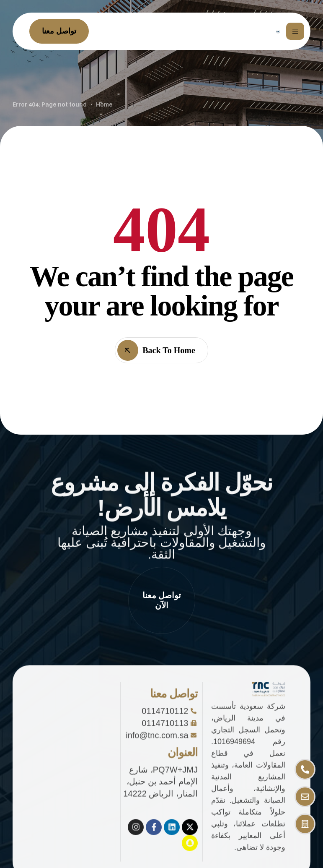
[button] (162, 600)
